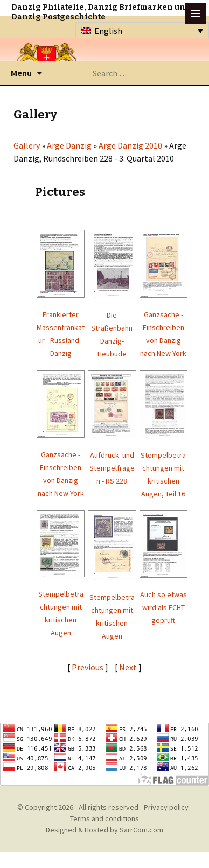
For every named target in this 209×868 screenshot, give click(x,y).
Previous (88, 667)
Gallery (27, 145)
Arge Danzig (69, 145)
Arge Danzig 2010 (130, 145)
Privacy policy (166, 807)
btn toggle (196, 13)
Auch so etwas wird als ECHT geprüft (163, 607)
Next (129, 667)
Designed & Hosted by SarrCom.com (104, 830)
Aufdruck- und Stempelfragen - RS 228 (112, 468)
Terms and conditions (104, 818)
